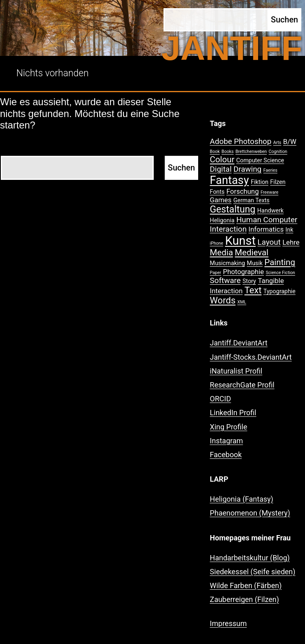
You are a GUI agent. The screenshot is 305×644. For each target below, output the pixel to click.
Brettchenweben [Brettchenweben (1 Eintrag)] (251, 152)
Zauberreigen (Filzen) (245, 599)
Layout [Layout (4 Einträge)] (269, 242)
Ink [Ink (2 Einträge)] (289, 230)
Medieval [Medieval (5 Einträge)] (252, 252)
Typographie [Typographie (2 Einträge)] (280, 291)
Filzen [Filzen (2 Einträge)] (278, 182)
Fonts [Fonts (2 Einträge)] (217, 192)
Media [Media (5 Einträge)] (222, 252)
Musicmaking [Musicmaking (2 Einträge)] (228, 263)
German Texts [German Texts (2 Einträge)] (251, 200)
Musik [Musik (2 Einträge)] (255, 263)
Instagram (227, 441)
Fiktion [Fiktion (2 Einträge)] (260, 182)
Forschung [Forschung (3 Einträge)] (242, 191)
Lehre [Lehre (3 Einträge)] (291, 242)
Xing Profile (229, 427)
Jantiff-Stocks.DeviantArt (251, 357)
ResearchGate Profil (242, 385)
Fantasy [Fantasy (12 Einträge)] (230, 180)
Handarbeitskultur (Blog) (250, 558)
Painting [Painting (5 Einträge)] (280, 262)
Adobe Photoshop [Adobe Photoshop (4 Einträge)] (241, 141)
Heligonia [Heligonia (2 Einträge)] (222, 220)
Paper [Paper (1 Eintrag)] (216, 273)
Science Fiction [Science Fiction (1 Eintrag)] (281, 273)
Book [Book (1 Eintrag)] (215, 152)
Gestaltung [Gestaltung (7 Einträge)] (233, 209)
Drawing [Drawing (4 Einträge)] (248, 169)
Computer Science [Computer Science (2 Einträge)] (260, 160)
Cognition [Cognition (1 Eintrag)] (278, 152)
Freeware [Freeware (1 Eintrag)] (270, 192)
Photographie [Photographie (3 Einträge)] (243, 272)
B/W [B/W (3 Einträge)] (290, 142)
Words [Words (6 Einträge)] (223, 300)
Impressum (229, 623)
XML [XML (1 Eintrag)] (242, 302)
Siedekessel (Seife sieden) (253, 572)
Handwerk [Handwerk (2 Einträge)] (271, 211)
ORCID (221, 399)
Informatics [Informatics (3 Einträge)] (266, 229)
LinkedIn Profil (233, 413)
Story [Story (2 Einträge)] (249, 281)
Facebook (226, 455)
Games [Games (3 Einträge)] (221, 200)
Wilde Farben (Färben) (246, 585)
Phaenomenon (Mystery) (250, 513)
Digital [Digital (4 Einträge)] (221, 169)
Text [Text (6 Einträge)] (253, 290)
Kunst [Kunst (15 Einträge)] (240, 241)
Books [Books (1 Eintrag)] (228, 152)
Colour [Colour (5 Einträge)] (222, 159)
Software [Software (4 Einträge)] (225, 280)
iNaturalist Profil (236, 371)
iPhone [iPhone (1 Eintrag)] (217, 243)
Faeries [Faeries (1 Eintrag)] (271, 170)
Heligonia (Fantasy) (242, 499)
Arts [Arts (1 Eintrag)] (277, 143)
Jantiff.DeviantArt (239, 343)
